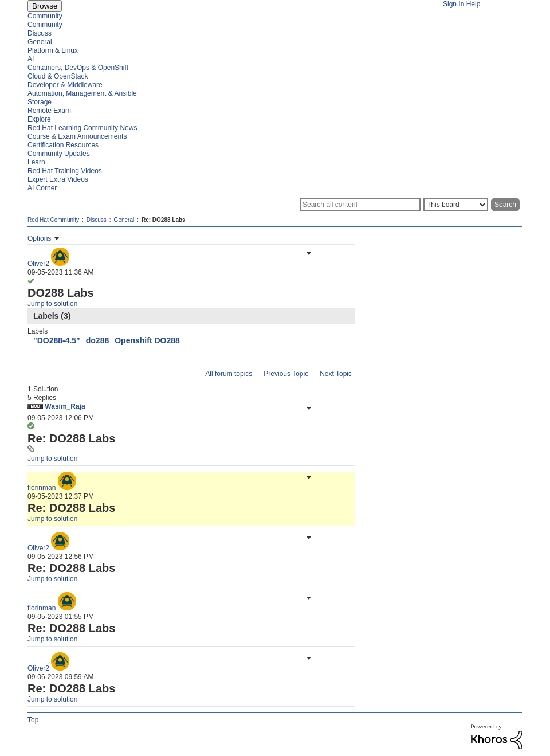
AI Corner (42, 188)
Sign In (453, 4)
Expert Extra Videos (58, 179)
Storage (40, 102)
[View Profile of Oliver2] (38, 264)
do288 (97, 340)
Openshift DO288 (147, 340)
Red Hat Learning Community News (82, 128)
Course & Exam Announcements (77, 136)
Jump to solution (52, 304)
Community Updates (59, 154)
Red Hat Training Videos (65, 171)
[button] (308, 253)
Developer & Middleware (65, 85)
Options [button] (39, 238)
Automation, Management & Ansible (82, 93)
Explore (39, 119)
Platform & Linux (53, 50)
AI (31, 59)
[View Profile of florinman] (42, 488)
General (40, 42)
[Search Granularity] (456, 205)
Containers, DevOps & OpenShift (78, 68)
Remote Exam (49, 111)
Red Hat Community (53, 220)
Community (45, 16)
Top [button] (33, 720)
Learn (36, 162)
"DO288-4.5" (57, 340)
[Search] (360, 205)
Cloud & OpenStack (58, 76)
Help (474, 4)
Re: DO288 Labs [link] (164, 220)
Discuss (40, 33)
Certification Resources (63, 145)
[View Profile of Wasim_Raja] (65, 406)
